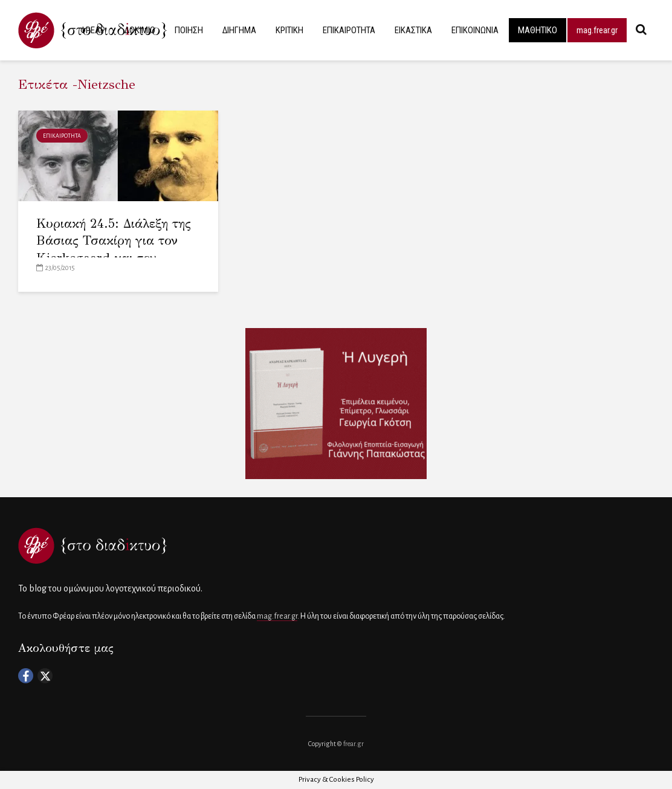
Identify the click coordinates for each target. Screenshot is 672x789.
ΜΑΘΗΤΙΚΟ (538, 30)
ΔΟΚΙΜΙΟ (140, 30)
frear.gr (354, 744)
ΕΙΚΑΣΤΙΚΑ (413, 30)
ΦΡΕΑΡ (93, 30)
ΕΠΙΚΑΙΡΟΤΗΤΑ (349, 30)
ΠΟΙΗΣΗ (189, 30)
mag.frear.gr (597, 30)
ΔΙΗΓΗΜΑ (239, 30)
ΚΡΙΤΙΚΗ (289, 30)
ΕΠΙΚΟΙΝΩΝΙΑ (475, 30)
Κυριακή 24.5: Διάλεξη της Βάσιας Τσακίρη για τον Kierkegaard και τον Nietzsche (114, 250)
